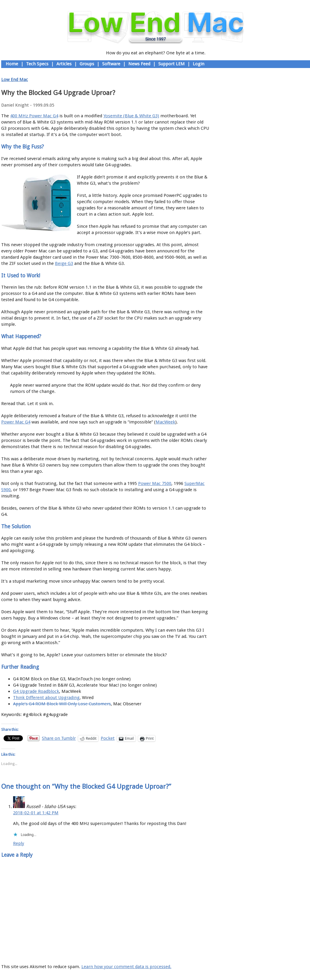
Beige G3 (64, 263)
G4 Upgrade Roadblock (36, 691)
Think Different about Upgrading (46, 698)
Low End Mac (15, 80)
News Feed (139, 64)
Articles (64, 64)
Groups (87, 64)
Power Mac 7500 (155, 483)
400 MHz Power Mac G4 (34, 116)
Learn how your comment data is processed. (126, 967)
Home (12, 64)
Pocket (108, 738)
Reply (19, 843)
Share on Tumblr (59, 738)
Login (199, 64)
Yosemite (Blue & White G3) (131, 116)
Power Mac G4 (16, 422)
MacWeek (165, 422)
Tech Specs (37, 64)
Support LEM (171, 64)
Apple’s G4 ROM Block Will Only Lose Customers (62, 704)
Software (111, 64)
